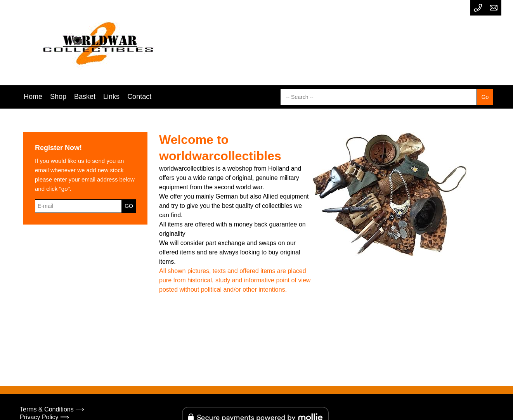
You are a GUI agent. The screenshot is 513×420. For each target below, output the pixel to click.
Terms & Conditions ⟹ (52, 409)
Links (111, 97)
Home (33, 97)
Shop (58, 97)
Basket (85, 97)
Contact (139, 97)
